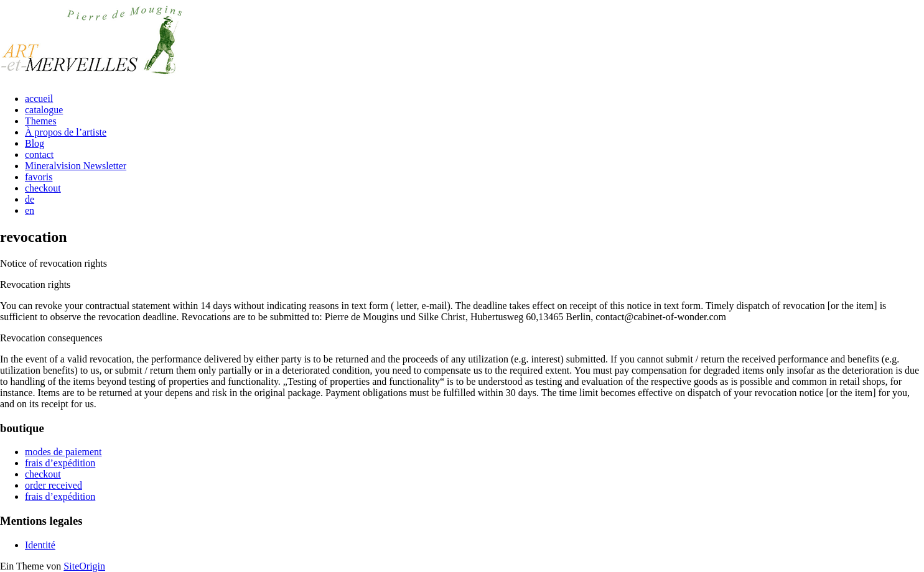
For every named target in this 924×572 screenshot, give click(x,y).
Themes (41, 121)
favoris (39, 177)
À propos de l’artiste (66, 132)
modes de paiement (63, 452)
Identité (40, 545)
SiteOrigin (84, 566)
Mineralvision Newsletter (76, 166)
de (30, 199)
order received (54, 485)
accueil (39, 99)
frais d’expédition (60, 463)
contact (39, 155)
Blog (35, 143)
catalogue (44, 110)
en (30, 210)
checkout (43, 188)
